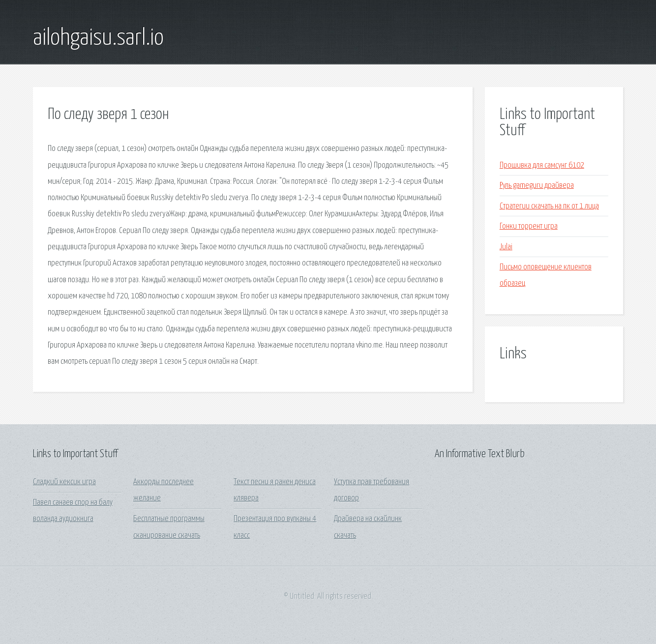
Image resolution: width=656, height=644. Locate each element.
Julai (506, 247)
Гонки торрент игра (529, 226)
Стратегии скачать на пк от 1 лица (549, 206)
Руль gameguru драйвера (537, 186)
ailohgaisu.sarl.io (98, 38)
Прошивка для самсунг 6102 (542, 165)
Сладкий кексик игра (64, 482)
